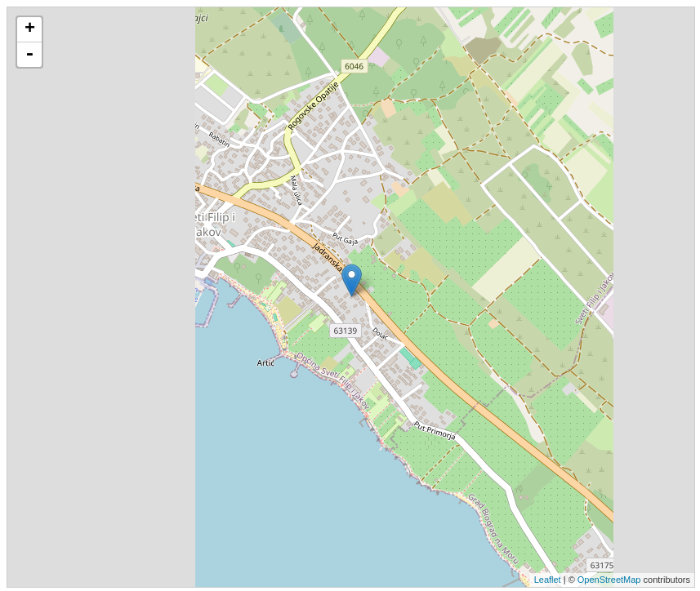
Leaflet (548, 580)
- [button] (29, 55)
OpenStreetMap (609, 580)
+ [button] (30, 29)
